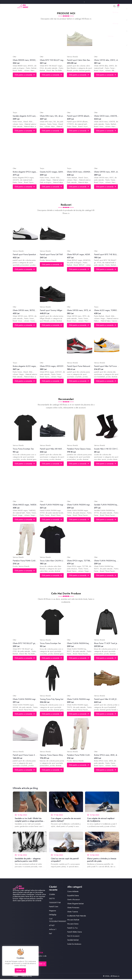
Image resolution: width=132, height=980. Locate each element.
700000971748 (55, 903)
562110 (52, 899)
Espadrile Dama (73, 896)
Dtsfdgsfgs (53, 916)
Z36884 (52, 895)
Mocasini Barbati (73, 921)
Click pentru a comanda (25, 75)
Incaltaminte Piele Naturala (77, 917)
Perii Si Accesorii (74, 937)
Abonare (41, 965)
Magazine (53, 911)
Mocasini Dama (73, 925)
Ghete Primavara (73, 908)
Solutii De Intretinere (74, 945)
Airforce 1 (53, 930)
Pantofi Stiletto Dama (75, 933)
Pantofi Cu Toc (73, 929)
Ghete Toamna (73, 912)
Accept (21, 973)
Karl (50, 934)
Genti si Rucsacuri (74, 900)
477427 (52, 926)
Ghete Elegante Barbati (76, 904)
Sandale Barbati (73, 941)
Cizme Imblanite (73, 892)
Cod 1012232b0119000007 (58, 921)
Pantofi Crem (54, 907)
